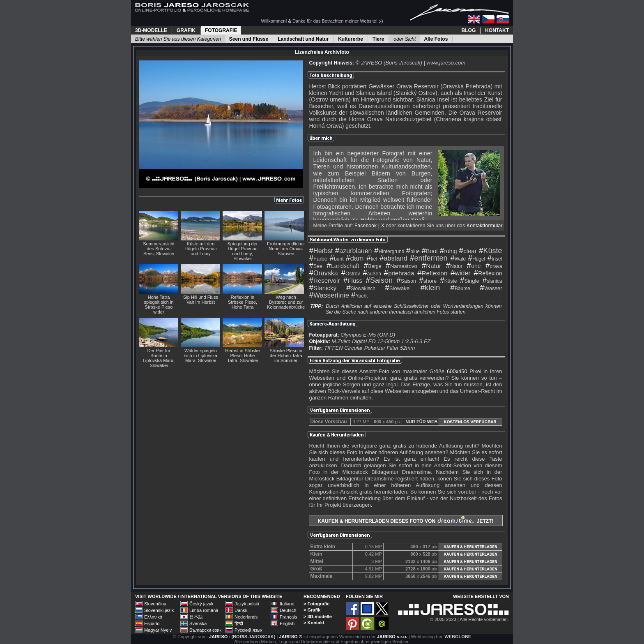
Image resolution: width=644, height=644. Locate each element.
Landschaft (343, 266)
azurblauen (354, 251)
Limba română (204, 610)
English (287, 623)
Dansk (241, 610)
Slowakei (398, 288)
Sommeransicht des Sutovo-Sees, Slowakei (159, 249)
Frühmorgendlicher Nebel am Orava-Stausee (286, 249)
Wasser (491, 288)
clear (468, 251)
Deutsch (288, 610)
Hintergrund (389, 252)
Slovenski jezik (159, 610)
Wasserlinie (329, 295)
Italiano (287, 604)
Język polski (247, 604)
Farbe (319, 259)
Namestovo (401, 266)
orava (494, 266)
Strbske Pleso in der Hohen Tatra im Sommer (286, 355)
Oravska (324, 273)
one (474, 266)
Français (288, 617)
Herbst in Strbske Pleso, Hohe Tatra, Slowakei (242, 355)
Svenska (198, 623)
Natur (431, 266)
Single (470, 281)
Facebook (366, 226)
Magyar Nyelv (158, 630)
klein (430, 288)
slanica (492, 281)
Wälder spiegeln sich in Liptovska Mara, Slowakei (201, 355)
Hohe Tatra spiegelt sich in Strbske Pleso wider (159, 305)
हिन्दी (239, 623)
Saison (379, 280)
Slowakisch (361, 289)
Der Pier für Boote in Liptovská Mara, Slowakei (159, 358)
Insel (495, 259)
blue (413, 252)
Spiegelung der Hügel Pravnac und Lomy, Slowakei (242, 251)
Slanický (323, 288)
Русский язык (248, 630)
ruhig (448, 251)
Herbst (321, 251)
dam (355, 258)
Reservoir (325, 280)
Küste (491, 251)
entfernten (429, 258)
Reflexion (432, 273)
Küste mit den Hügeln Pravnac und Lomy (200, 249)
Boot (429, 251)
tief (372, 259)
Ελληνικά (153, 617)
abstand (393, 258)
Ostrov (351, 274)
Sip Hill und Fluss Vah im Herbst (201, 300)
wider (461, 273)
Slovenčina (155, 604)
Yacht (359, 296)
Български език (205, 630)
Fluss (353, 280)
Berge (373, 266)
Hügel (476, 259)
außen (372, 274)
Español (152, 623)
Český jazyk (201, 604)
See (316, 266)
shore (428, 281)
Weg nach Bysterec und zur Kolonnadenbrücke (286, 302)
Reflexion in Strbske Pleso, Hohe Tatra (243, 302)
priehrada (399, 273)
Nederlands (246, 617)
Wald (458, 259)
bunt (337, 259)
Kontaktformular (484, 226)
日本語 (196, 617)
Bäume (460, 289)
